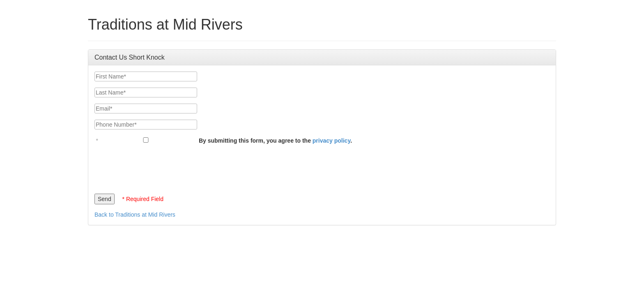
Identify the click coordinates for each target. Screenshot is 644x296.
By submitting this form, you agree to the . (275, 141)
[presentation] (157, 167)
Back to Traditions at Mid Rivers (135, 215)
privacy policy (331, 141)
